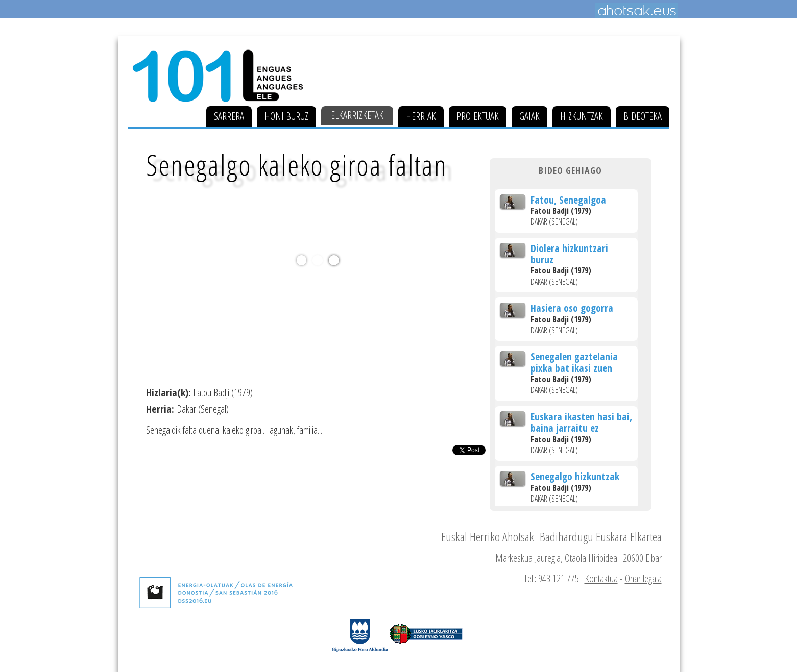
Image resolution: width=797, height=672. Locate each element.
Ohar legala (643, 578)
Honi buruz (286, 116)
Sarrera (229, 116)
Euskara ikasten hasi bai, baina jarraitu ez (581, 422)
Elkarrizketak (357, 115)
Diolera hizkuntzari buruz (569, 254)
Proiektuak (478, 116)
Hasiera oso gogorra (572, 308)
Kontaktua (601, 578)
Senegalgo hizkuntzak (575, 476)
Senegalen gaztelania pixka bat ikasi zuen (574, 362)
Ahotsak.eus (637, 11)
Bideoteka (643, 116)
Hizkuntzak (582, 116)
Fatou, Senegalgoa (568, 200)
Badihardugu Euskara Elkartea (601, 537)
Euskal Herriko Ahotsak (488, 537)
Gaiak (529, 116)
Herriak (421, 116)
